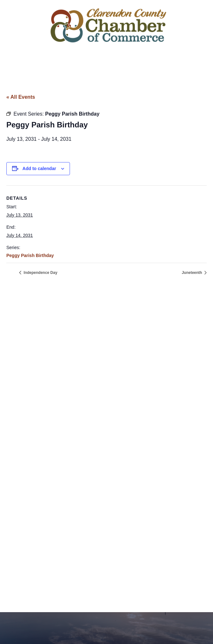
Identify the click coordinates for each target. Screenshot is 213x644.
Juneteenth (192, 273)
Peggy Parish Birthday (30, 255)
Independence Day (40, 273)
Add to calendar (39, 168)
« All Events (21, 97)
